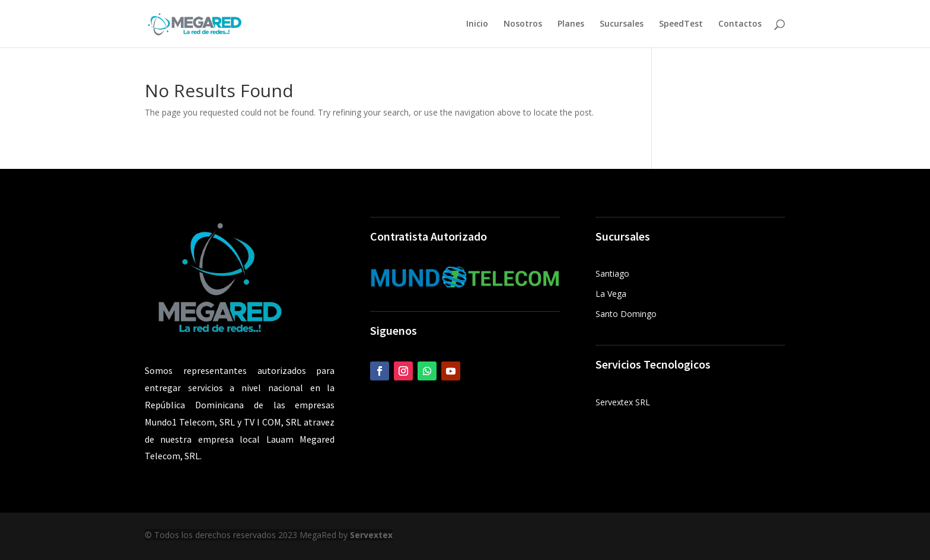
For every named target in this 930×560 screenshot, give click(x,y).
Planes (571, 24)
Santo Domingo (626, 314)
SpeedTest (681, 24)
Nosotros (523, 24)
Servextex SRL (623, 402)
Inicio (477, 24)
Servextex (371, 535)
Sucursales (622, 24)
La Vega (611, 294)
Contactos (740, 24)
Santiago (612, 273)
